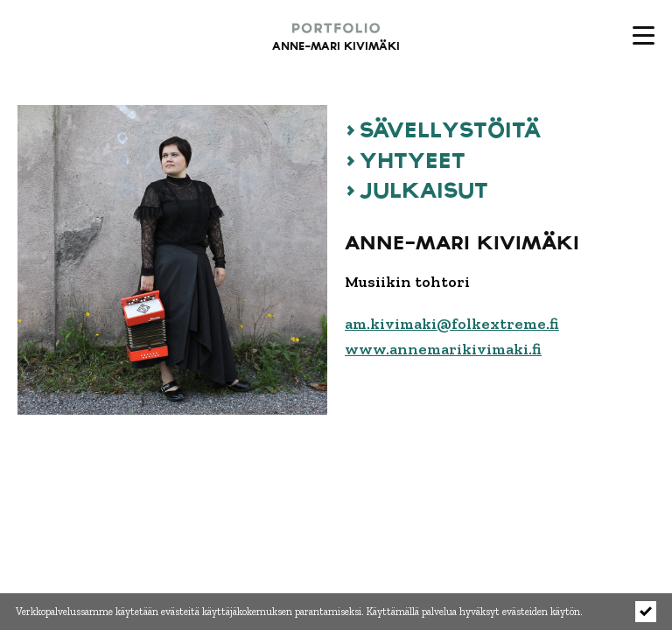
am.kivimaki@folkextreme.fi (452, 324)
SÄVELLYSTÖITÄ (450, 129)
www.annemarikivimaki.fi (443, 349)
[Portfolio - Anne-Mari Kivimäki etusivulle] (301, 35)
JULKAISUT (424, 189)
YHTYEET (413, 159)
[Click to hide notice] (646, 612)
